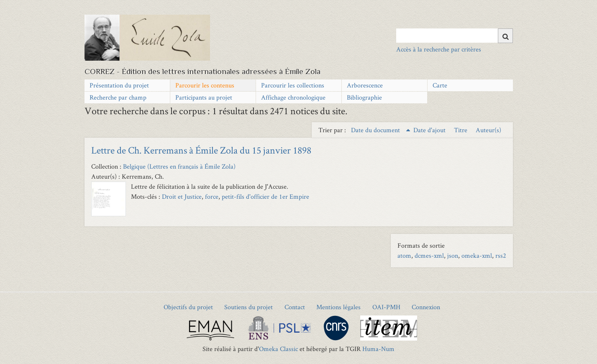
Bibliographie (364, 97)
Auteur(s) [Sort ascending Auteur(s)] (488, 130)
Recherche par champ (118, 97)
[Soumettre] (505, 36)
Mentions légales (338, 307)
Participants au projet (204, 97)
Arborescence (365, 85)
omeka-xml (477, 255)
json (453, 255)
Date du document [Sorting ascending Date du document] (376, 130)
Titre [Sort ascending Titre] (461, 130)
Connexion (426, 307)
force (212, 196)
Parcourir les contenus (205, 85)
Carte (440, 85)
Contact (295, 307)
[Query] (455, 36)
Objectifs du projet (188, 307)
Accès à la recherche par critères (439, 49)
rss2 (501, 255)
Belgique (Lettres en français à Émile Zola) (179, 166)
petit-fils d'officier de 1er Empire (265, 196)
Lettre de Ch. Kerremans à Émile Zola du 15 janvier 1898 (201, 150)
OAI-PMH (386, 307)
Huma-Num (378, 349)
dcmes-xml (429, 255)
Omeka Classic (278, 349)
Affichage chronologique (293, 97)
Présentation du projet (119, 85)
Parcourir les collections (293, 85)
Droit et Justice (182, 196)
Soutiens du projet (249, 307)
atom (404, 255)
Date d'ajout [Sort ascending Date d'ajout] (430, 130)
